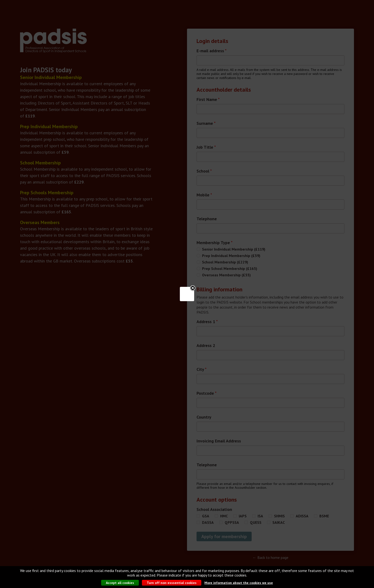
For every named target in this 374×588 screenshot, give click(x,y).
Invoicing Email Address (219, 441)
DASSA (208, 522)
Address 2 (206, 346)
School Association (214, 509)
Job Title (206, 147)
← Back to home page (270, 557)
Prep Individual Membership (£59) (231, 256)
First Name (208, 100)
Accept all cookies (120, 583)
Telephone (207, 219)
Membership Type (215, 243)
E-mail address (212, 51)
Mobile (204, 195)
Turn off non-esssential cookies (172, 583)
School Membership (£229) (225, 262)
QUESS (256, 522)
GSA (206, 516)
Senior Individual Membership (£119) (234, 249)
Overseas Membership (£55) (226, 275)
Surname (206, 123)
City (202, 369)
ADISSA (302, 516)
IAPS (243, 516)
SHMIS (279, 516)
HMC (224, 516)
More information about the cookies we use (239, 583)
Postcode (207, 393)
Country (204, 417)
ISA (260, 516)
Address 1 (207, 322)
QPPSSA (232, 522)
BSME (324, 516)
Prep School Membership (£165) (230, 268)
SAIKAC (279, 522)
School (204, 171)
